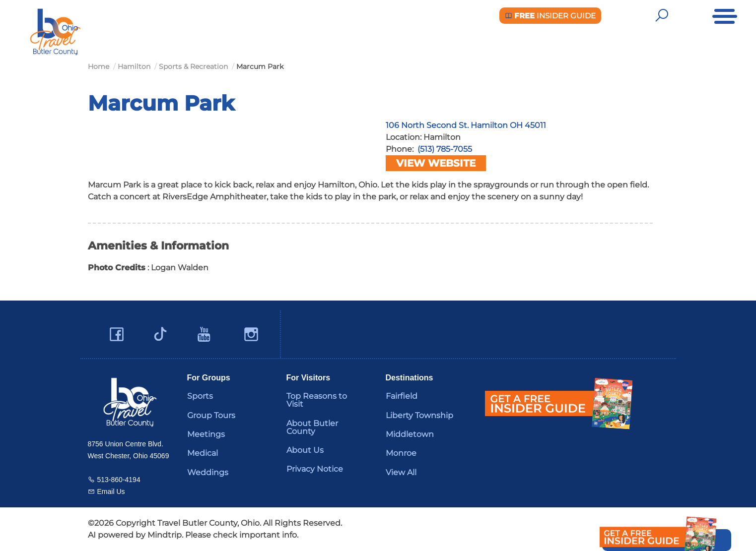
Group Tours (211, 415)
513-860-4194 (119, 480)
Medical (203, 453)
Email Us (111, 491)
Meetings (206, 434)
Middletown (410, 434)
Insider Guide (550, 16)
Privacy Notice (315, 469)
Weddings (208, 472)
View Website (436, 163)
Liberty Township (419, 415)
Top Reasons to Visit (317, 400)
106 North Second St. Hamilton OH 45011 (466, 125)
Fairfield (402, 396)
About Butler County (312, 427)
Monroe (401, 453)
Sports (200, 396)
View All (401, 472)
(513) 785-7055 (445, 149)
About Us (305, 450)
